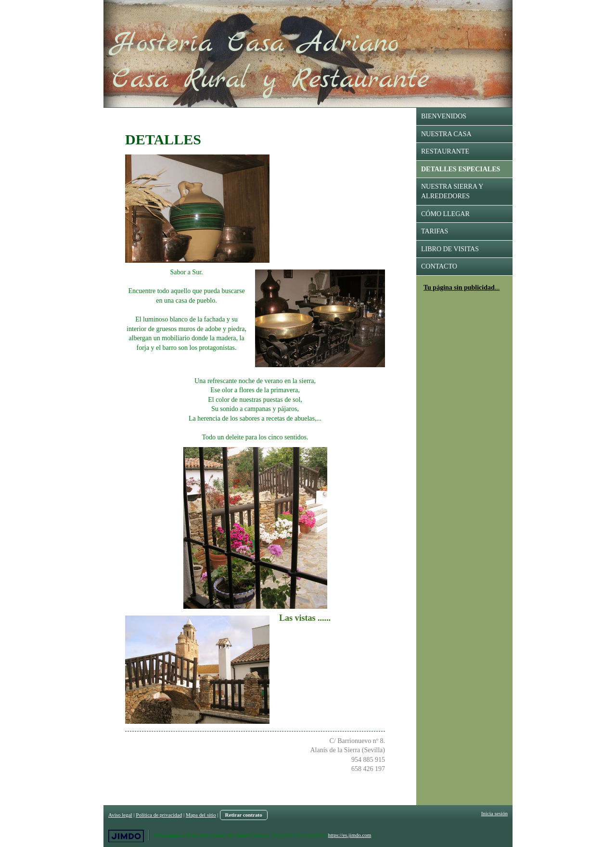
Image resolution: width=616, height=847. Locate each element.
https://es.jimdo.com (350, 835)
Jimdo (126, 836)
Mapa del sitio (201, 815)
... (497, 288)
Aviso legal (120, 815)
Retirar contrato (244, 815)
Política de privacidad (159, 815)
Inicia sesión (494, 813)
